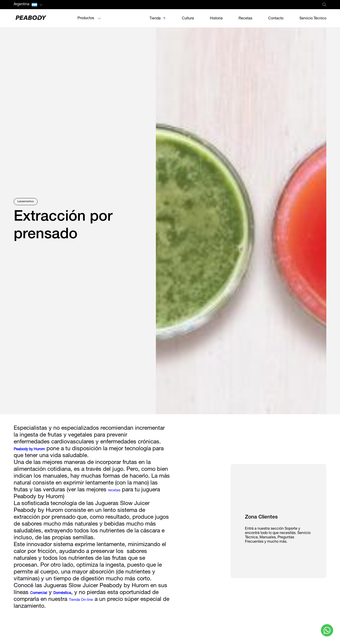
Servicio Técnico (313, 19)
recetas (114, 491)
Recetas (245, 19)
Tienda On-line (81, 600)
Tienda (155, 19)
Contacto (276, 19)
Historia (216, 19)
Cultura (188, 19)
